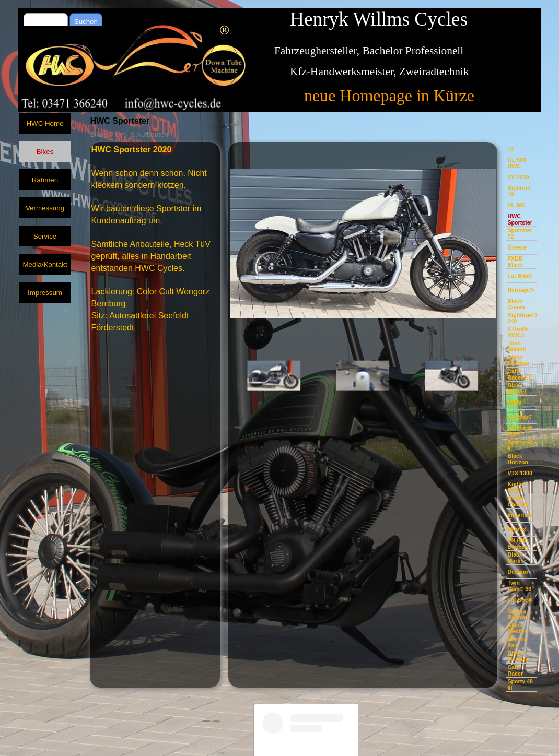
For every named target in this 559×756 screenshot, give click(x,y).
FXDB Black (515, 262)
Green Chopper (519, 501)
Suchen (86, 22)
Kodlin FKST (516, 487)
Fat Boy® (520, 600)
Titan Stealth (517, 346)
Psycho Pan (517, 642)
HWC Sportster (520, 219)
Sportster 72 (520, 233)
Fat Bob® (520, 276)
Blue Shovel (516, 388)
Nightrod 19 (519, 191)
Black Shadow (518, 360)
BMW (514, 403)
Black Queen (516, 304)
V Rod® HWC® (517, 332)
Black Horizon (518, 459)
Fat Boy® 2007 (520, 431)
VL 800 (516, 205)
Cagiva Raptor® (518, 614)
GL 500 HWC (516, 163)
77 (510, 149)
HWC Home (45, 123)
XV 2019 (518, 177)
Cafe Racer (515, 670)
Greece (517, 247)
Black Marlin (515, 558)
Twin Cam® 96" (521, 586)
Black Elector (517, 628)
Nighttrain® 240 (522, 318)
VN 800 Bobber (517, 544)
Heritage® (521, 290)
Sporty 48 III (520, 684)
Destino (517, 572)
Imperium (520, 515)
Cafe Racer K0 (519, 374)
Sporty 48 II (520, 445)
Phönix (517, 529)
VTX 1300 (520, 473)
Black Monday (518, 656)
